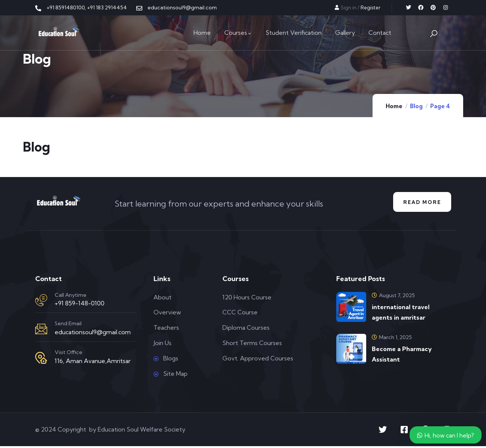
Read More (420, 203)
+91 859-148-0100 (80, 305)
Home (394, 106)
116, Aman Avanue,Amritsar (93, 362)
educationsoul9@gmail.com (93, 334)
